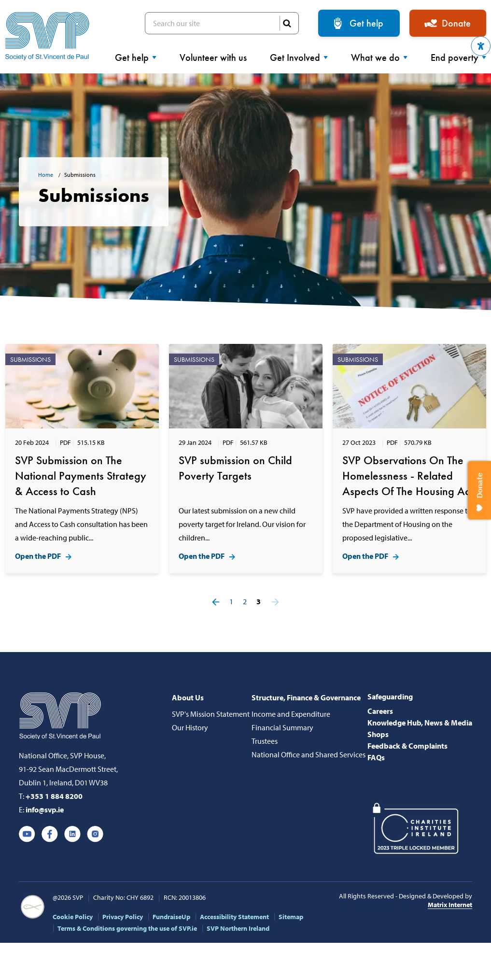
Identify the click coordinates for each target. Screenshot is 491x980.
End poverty (458, 57)
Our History (190, 727)
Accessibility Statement (234, 917)
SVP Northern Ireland (238, 928)
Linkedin (72, 834)
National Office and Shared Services (309, 754)
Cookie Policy (73, 917)
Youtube (27, 834)
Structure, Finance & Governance (306, 697)
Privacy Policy (123, 917)
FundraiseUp (171, 917)
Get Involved (299, 57)
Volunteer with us (213, 57)
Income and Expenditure (291, 714)
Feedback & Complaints (407, 746)
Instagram (95, 834)
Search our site (222, 23)
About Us (188, 697)
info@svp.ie (45, 810)
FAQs (376, 757)
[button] (481, 46)
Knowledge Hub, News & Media (420, 723)
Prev (216, 602)
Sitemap (291, 917)
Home (46, 175)
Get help (366, 23)
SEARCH (287, 23)
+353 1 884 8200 (54, 796)
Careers (380, 711)
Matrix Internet (450, 905)
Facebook (50, 834)
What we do (379, 57)
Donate (456, 23)
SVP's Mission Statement (211, 714)
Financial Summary (282, 727)
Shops (378, 734)
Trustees (265, 741)
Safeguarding (390, 696)
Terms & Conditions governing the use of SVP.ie (127, 928)
